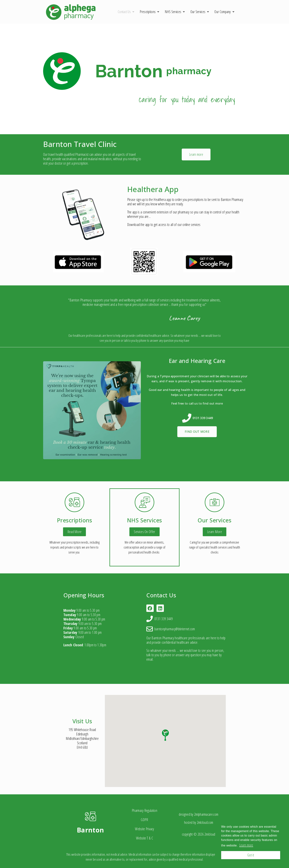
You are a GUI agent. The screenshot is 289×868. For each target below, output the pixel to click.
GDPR (144, 820)
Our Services (200, 12)
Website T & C (144, 838)
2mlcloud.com (205, 822)
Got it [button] (251, 855)
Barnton (90, 830)
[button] (196, 154)
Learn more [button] (246, 845)
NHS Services (175, 12)
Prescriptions (149, 12)
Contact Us (126, 12)
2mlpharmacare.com (206, 814)
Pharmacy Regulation (144, 810)
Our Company (224, 12)
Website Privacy (144, 829)
